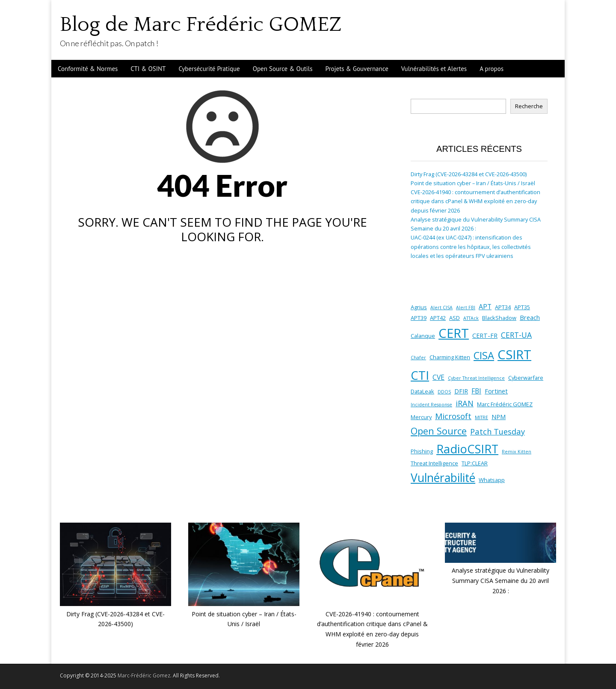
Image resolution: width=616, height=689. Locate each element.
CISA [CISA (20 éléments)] (484, 355)
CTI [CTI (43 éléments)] (420, 375)
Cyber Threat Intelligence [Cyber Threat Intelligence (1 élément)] (476, 378)
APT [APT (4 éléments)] (485, 307)
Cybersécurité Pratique (209, 69)
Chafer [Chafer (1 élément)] (418, 358)
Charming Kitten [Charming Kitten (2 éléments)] (450, 357)
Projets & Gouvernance (357, 69)
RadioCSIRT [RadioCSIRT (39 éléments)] (467, 449)
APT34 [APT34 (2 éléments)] (503, 307)
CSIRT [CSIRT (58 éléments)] (514, 355)
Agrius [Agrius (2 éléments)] (419, 307)
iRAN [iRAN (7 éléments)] (465, 403)
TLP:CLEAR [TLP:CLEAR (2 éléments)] (475, 463)
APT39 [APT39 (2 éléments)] (419, 318)
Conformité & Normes (88, 69)
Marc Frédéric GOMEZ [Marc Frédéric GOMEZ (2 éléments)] (505, 404)
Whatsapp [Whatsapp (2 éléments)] (492, 480)
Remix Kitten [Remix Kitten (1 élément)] (517, 452)
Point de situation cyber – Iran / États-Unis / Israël (473, 183)
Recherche (529, 106)
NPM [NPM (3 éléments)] (499, 417)
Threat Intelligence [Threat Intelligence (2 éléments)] (434, 463)
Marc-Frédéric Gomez (144, 676)
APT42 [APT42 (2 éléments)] (438, 318)
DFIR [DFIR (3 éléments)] (461, 391)
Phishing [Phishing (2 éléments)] (422, 451)
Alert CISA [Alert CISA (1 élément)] (441, 308)
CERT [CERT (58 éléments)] (454, 333)
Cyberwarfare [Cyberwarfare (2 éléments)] (526, 378)
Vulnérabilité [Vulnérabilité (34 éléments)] (443, 478)
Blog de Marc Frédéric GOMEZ (201, 25)
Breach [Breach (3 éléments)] (530, 318)
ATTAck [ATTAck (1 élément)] (471, 318)
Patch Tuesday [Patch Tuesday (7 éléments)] (498, 431)
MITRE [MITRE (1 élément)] (481, 417)
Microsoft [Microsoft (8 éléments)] (453, 416)
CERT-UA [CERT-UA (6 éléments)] (516, 335)
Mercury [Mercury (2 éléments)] (421, 417)
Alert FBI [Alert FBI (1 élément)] (466, 308)
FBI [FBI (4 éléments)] (476, 391)
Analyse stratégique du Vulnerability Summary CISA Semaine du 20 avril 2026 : (500, 580)
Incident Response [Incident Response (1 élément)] (431, 405)
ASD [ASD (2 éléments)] (455, 318)
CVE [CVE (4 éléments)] (438, 377)
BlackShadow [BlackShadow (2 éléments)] (499, 318)
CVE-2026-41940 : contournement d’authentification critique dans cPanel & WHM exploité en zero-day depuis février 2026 (475, 201)
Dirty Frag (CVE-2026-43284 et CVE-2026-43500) (469, 174)
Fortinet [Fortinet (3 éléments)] (496, 391)
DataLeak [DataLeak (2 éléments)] (422, 391)
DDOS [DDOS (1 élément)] (444, 392)
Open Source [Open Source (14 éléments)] (439, 431)
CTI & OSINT (148, 69)
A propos (492, 69)
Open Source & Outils (283, 69)
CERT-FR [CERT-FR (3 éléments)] (485, 336)
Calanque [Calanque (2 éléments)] (423, 336)
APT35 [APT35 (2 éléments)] (522, 307)
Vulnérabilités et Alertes (434, 69)
